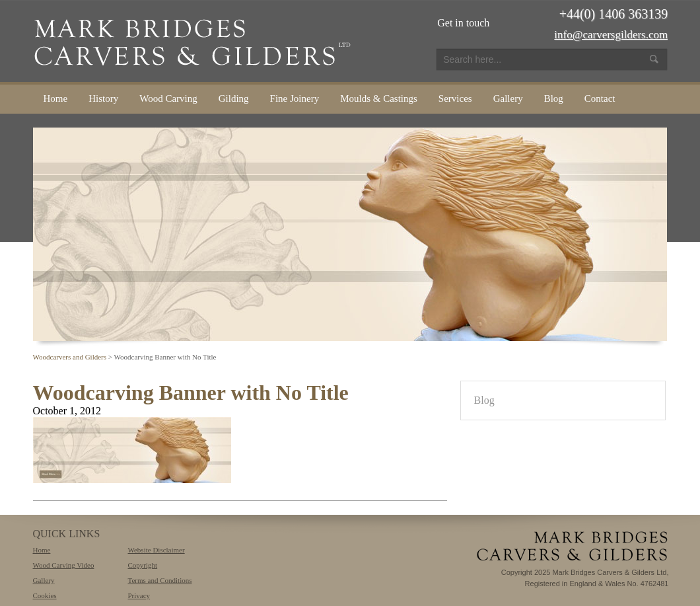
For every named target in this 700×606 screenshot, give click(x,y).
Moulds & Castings (379, 98)
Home (56, 98)
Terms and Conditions (159, 580)
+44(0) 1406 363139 (614, 14)
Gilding (234, 98)
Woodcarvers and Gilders (70, 357)
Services (455, 98)
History (103, 98)
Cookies (45, 595)
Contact (600, 98)
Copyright (142, 565)
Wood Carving (168, 98)
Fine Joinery (295, 98)
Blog (554, 98)
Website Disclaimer (156, 550)
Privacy (139, 595)
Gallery (508, 98)
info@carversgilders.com (611, 35)
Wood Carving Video (64, 565)
